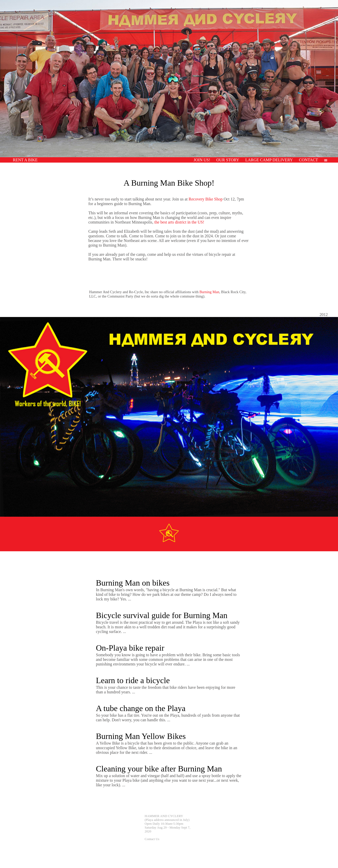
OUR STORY (228, 160)
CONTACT (309, 160)
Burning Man (209, 292)
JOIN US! (202, 160)
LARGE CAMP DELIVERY (269, 160)
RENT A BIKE (25, 160)
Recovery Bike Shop (206, 199)
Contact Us (152, 839)
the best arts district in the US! (179, 222)
